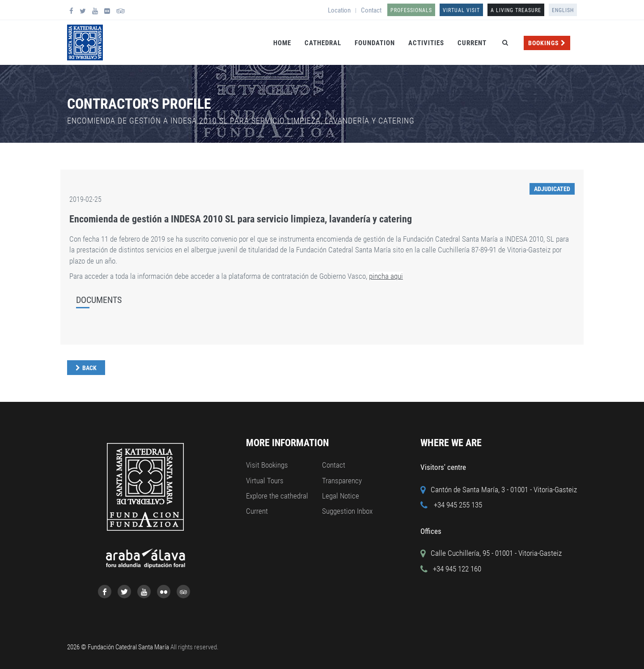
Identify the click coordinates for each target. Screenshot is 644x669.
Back (89, 368)
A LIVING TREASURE (516, 10)
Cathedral (323, 43)
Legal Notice (341, 496)
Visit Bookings (267, 465)
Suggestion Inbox (347, 511)
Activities (426, 43)
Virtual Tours (265, 481)
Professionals (411, 10)
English (563, 10)
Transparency (342, 481)
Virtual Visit (461, 10)
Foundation (375, 43)
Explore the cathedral (277, 496)
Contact (371, 10)
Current (472, 43)
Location (339, 10)
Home (282, 43)
